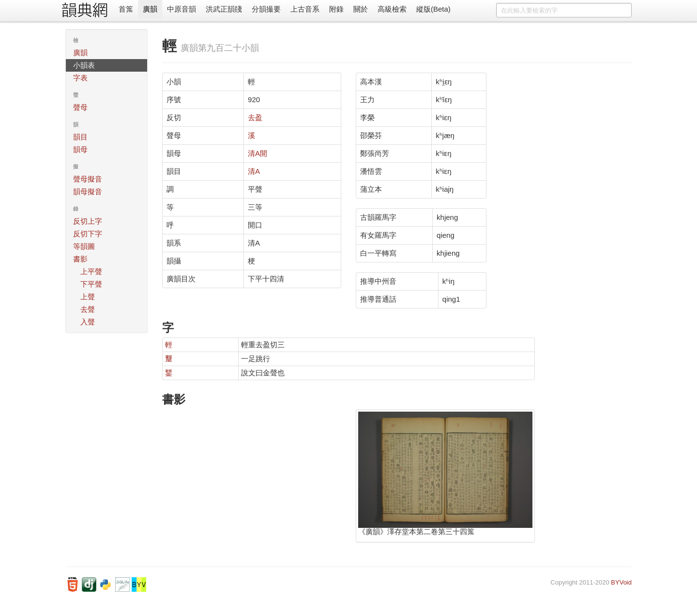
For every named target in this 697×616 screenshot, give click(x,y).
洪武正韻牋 (224, 9)
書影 (80, 259)
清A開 (258, 153)
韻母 (80, 149)
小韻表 (84, 65)
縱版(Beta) (433, 9)
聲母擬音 (88, 179)
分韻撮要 (266, 9)
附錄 (336, 9)
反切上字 (88, 221)
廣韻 (150, 9)
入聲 (88, 322)
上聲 (88, 297)
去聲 (88, 309)
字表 (80, 78)
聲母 (80, 107)
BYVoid (621, 582)
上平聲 (91, 271)
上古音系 (305, 9)
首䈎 (126, 9)
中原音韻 (182, 9)
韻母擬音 (88, 192)
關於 (361, 9)
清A (254, 171)
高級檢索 (392, 9)
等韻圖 (84, 246)
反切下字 (88, 234)
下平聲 (91, 284)
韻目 (80, 137)
